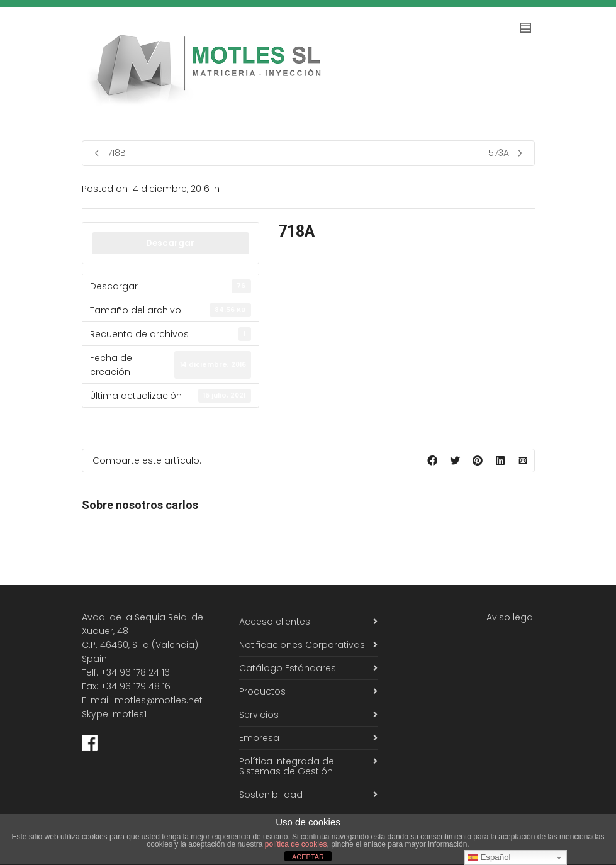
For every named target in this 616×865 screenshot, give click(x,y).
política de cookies (296, 844)
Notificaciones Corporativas (302, 645)
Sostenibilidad (271, 795)
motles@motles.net (159, 700)
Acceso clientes (275, 622)
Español (490, 857)
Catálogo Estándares (288, 668)
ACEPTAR (308, 857)
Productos (262, 691)
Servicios (259, 715)
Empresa (259, 738)
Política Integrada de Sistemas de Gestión (287, 766)
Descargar (170, 243)
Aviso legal (511, 617)
